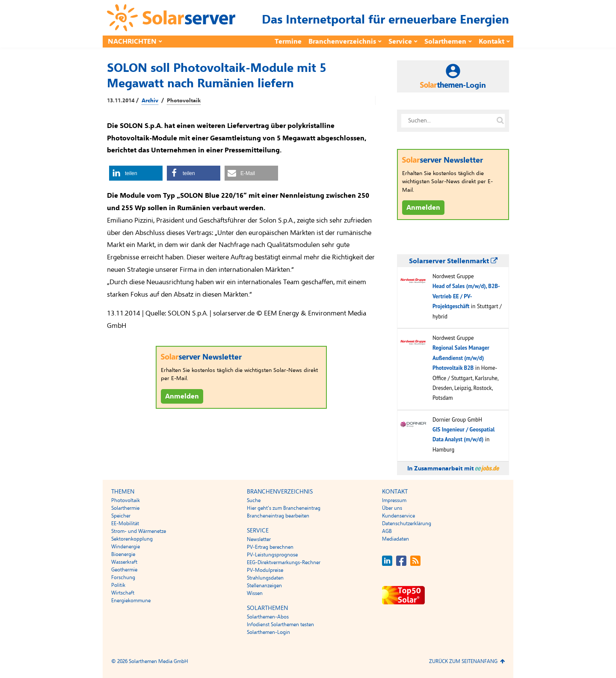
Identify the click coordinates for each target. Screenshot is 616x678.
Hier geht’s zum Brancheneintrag (284, 508)
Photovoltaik (184, 101)
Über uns (392, 508)
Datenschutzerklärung (407, 523)
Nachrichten (132, 42)
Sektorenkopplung (132, 539)
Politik (118, 585)
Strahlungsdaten (265, 578)
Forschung (123, 577)
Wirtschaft (123, 593)
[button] (136, 173)
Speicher (121, 516)
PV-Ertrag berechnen (270, 547)
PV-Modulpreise (265, 570)
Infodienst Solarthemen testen (280, 624)
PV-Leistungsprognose (272, 555)
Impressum (394, 500)
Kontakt (492, 42)
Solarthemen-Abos (268, 617)
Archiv (150, 101)
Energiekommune (131, 601)
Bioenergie (123, 554)
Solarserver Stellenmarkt (453, 261)
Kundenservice (398, 516)
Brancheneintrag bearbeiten (278, 516)
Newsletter (259, 539)
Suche (254, 500)
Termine (288, 42)
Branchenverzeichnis (342, 42)
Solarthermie (125, 508)
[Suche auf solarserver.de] (500, 121)
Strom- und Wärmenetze (139, 531)
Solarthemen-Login (268, 632)
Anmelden (182, 396)
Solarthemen (445, 42)
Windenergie (126, 547)
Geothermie (124, 570)
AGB (387, 531)
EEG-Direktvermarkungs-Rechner (284, 562)
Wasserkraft (124, 562)
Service (400, 42)
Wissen (255, 593)
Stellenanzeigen (264, 586)
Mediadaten (395, 539)
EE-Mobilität (125, 523)
